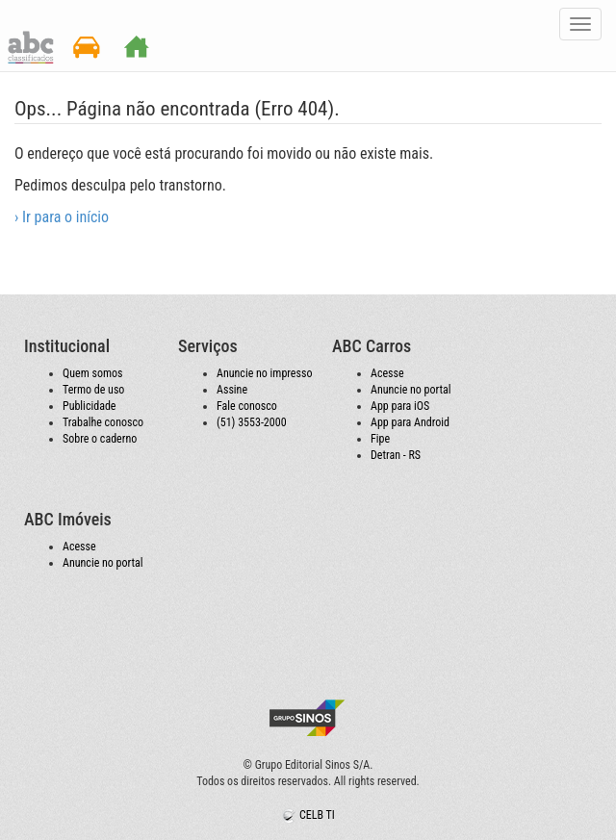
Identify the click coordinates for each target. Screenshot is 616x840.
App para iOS (400, 406)
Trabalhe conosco (103, 422)
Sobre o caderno (100, 439)
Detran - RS (396, 455)
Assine (232, 390)
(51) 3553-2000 (252, 422)
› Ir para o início (62, 217)
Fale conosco (247, 406)
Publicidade (89, 406)
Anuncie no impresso (264, 373)
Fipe (380, 439)
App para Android (410, 422)
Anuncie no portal (411, 390)
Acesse (387, 373)
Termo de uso (93, 390)
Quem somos (92, 373)
